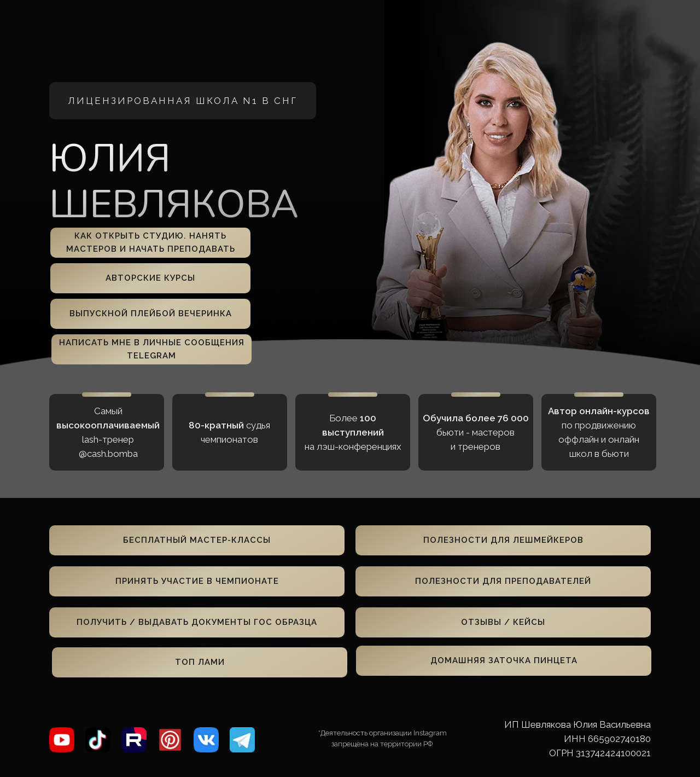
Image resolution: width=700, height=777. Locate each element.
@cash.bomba (108, 454)
